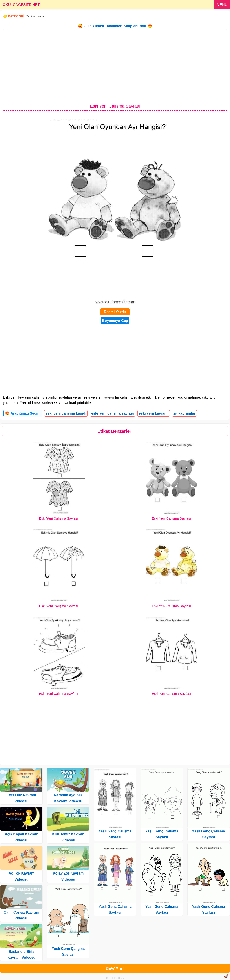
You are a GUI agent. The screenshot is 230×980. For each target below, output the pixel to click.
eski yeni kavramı (154, 413)
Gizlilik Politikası (115, 978)
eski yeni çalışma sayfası (112, 413)
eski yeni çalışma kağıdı (66, 413)
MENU (222, 5)
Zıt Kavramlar (35, 16)
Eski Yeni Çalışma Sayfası (59, 518)
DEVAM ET (115, 968)
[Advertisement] (115, 66)
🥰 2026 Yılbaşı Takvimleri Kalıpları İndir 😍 (115, 26)
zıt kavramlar (184, 413)
